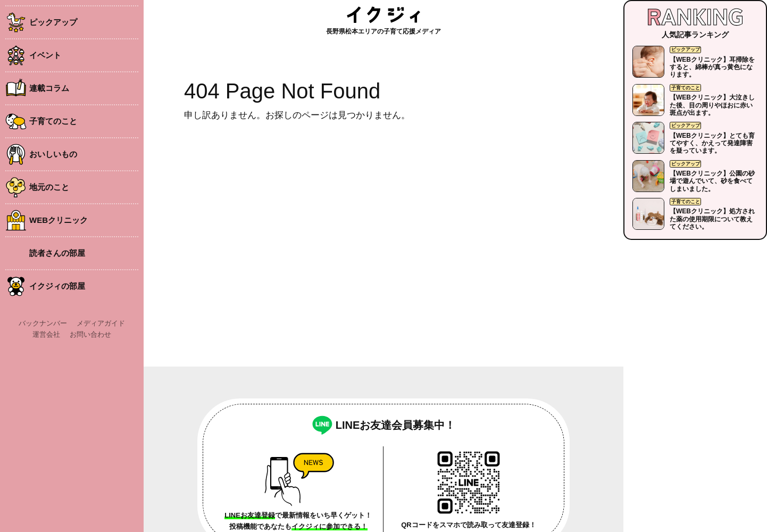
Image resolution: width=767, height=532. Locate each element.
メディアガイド (101, 323)
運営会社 (46, 334)
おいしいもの (53, 154)
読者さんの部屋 (57, 253)
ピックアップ (53, 22)
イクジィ (383, 15)
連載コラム (49, 88)
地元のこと (49, 187)
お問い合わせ (90, 334)
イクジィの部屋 (57, 286)
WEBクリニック (59, 220)
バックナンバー (43, 323)
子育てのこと (53, 121)
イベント (45, 55)
